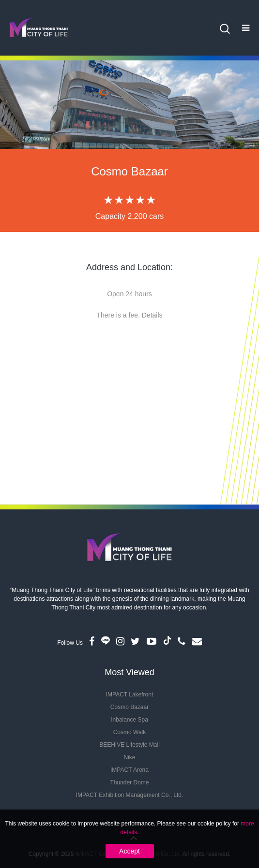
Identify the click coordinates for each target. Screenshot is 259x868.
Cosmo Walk (130, 732)
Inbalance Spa (129, 720)
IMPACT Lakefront (130, 694)
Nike (129, 757)
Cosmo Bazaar (129, 707)
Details (152, 315)
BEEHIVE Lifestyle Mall (129, 745)
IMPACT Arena (129, 770)
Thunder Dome (129, 782)
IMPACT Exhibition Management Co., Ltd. (130, 795)
